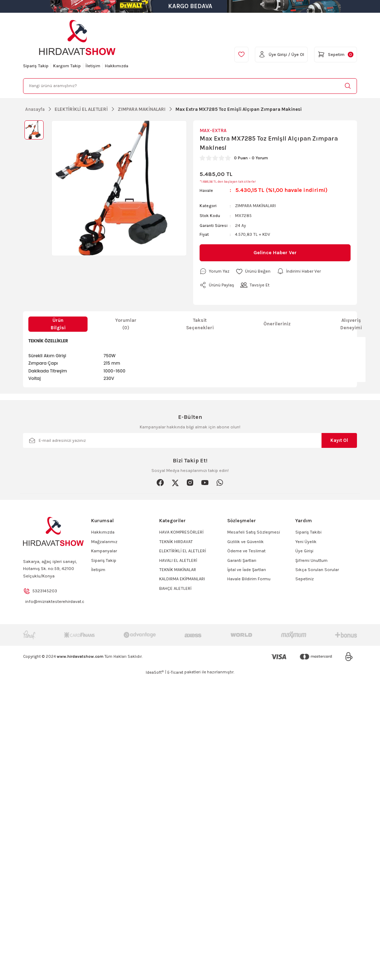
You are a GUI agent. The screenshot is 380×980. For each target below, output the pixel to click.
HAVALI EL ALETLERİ (178, 560)
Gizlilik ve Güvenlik (245, 542)
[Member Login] (281, 55)
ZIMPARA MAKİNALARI (255, 206)
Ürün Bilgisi (58, 324)
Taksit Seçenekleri (200, 324)
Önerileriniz (277, 324)
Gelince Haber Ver (275, 253)
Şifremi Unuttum (311, 560)
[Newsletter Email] (190, 440)
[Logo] (77, 38)
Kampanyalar (104, 551)
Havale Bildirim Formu (249, 579)
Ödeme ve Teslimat (246, 551)
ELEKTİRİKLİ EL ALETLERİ (183, 551)
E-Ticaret (175, 673)
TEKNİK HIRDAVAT (176, 542)
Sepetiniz (304, 579)
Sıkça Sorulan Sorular (317, 570)
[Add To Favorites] (253, 271)
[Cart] (336, 55)
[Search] (190, 86)
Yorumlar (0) (126, 324)
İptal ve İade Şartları (247, 570)
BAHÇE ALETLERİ (175, 588)
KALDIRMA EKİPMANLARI (182, 579)
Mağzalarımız (104, 542)
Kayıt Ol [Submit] (339, 440)
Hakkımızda (103, 532)
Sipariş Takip (104, 560)
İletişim (98, 570)
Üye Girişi (304, 551)
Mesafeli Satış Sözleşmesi (254, 532)
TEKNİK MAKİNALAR (178, 570)
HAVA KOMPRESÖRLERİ (181, 532)
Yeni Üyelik (306, 542)
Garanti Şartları (242, 560)
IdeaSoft (155, 672)
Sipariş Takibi (308, 532)
